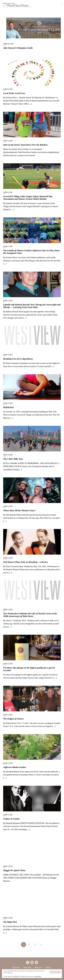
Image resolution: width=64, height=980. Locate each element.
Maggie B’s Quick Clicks (14, 870)
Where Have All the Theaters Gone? (19, 510)
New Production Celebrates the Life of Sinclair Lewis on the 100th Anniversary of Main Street (30, 615)
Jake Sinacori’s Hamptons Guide (18, 48)
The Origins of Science (13, 719)
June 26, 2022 (8, 44)
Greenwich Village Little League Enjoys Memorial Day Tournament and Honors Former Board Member (28, 198)
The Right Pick (10, 922)
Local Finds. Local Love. (14, 93)
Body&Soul (8, 407)
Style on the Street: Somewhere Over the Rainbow (25, 145)
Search (48, 967)
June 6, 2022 (8, 89)
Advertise (16, 967)
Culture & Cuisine (11, 819)
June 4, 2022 (8, 141)
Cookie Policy (38, 976)
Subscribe (27, 967)
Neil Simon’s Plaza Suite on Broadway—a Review (25, 562)
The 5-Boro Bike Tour (13, 459)
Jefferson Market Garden (15, 767)
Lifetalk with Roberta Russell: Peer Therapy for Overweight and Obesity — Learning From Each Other (32, 306)
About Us (38, 967)
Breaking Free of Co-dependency (18, 359)
